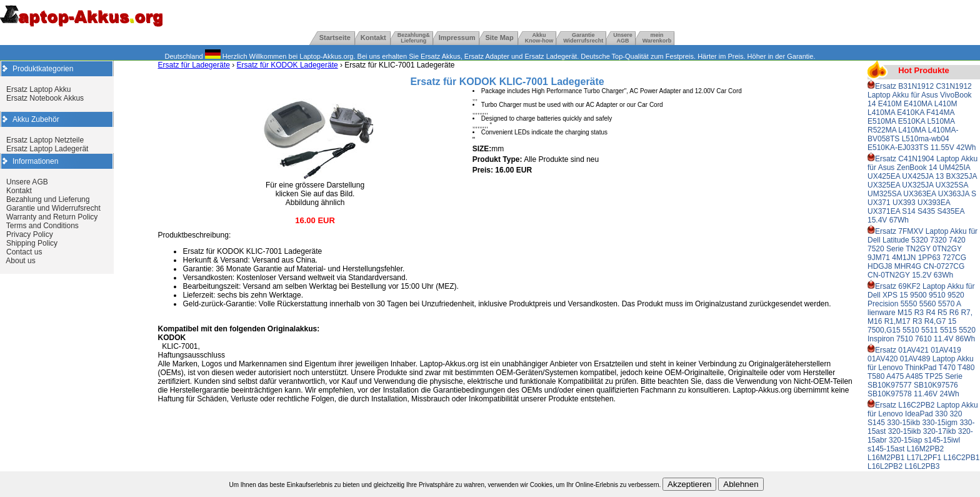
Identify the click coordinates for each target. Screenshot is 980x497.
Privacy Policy (30, 234)
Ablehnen (741, 484)
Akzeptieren (689, 484)
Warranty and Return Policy (52, 217)
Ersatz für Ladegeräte (193, 65)
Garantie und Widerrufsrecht (53, 208)
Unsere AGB (27, 182)
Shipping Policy (32, 243)
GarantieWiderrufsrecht (583, 38)
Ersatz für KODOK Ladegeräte (287, 65)
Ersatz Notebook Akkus (45, 98)
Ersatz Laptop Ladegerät (47, 149)
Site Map (499, 38)
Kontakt (373, 38)
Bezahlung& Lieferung (414, 38)
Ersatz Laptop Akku (38, 89)
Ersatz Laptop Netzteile (45, 140)
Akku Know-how (539, 38)
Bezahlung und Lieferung (48, 199)
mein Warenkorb (657, 38)
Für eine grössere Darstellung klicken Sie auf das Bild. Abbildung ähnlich (315, 190)
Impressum (457, 38)
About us (20, 261)
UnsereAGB (623, 38)
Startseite (335, 38)
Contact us (24, 252)
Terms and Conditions (42, 226)
